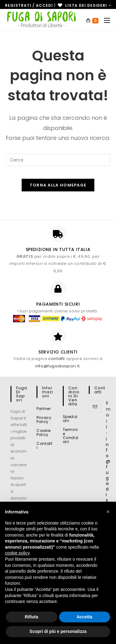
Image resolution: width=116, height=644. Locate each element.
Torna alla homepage (58, 185)
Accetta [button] (85, 617)
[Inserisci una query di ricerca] (58, 160)
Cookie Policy (44, 433)
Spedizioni (70, 419)
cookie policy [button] (17, 553)
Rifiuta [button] (32, 617)
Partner (44, 409)
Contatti (44, 445)
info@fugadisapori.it (57, 366)
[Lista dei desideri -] (84, 5)
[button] (108, 512)
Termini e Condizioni (71, 436)
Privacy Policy (44, 420)
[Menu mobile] (105, 21)
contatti (57, 359)
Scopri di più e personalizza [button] (58, 631)
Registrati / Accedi (29, 5)
